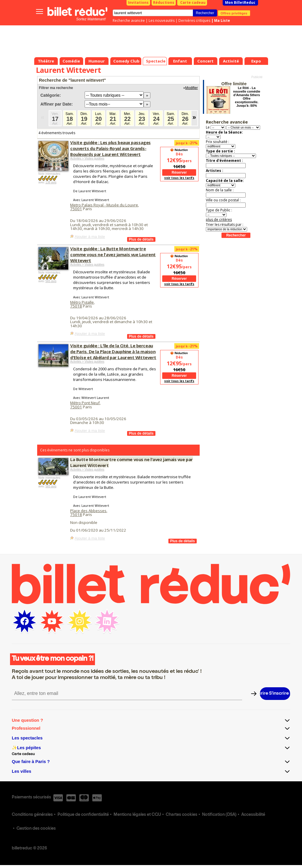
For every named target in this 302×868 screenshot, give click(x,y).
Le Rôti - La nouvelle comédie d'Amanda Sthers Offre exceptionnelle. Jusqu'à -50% (247, 97)
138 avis (51, 182)
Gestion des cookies (36, 829)
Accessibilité (253, 815)
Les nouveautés (162, 20)
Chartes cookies (182, 815)
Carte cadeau (193, 3)
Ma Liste (222, 20)
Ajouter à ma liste (90, 237)
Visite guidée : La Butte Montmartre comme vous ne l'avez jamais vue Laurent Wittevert (113, 254)
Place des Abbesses (88, 511)
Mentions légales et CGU (137, 815)
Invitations (138, 3)
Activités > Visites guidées (87, 158)
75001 (76, 209)
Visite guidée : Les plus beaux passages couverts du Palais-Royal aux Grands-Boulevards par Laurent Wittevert (110, 148)
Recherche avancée (129, 20)
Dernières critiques (194, 20)
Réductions (164, 3)
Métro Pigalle (82, 302)
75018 (76, 306)
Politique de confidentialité (83, 815)
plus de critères (219, 220)
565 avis (51, 281)
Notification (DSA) (219, 815)
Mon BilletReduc (240, 3)
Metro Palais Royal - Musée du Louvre (104, 205)
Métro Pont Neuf (85, 403)
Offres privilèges (234, 13)
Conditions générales (32, 815)
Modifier (192, 88)
